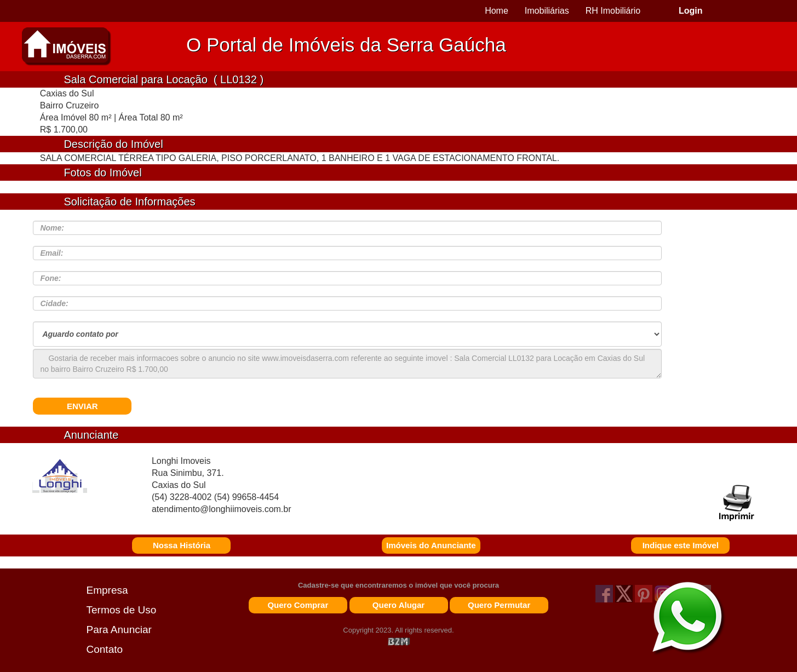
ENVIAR (82, 406)
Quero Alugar (399, 605)
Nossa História (182, 545)
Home (497, 11)
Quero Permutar (499, 605)
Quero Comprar (298, 605)
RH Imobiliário (613, 11)
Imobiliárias (547, 11)
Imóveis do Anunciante (431, 545)
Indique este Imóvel (681, 545)
